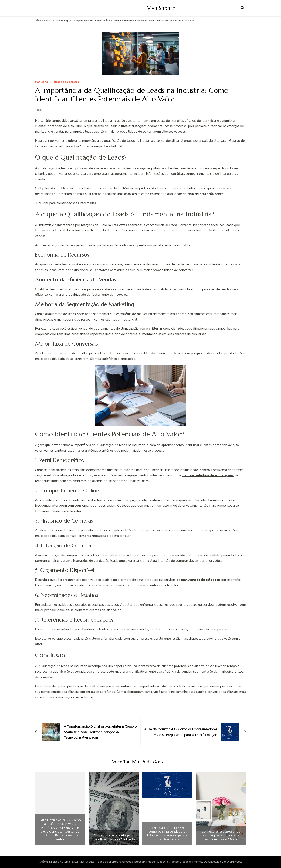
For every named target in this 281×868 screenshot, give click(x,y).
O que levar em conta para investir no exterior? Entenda (114, 837)
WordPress (234, 862)
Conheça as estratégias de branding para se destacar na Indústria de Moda (221, 835)
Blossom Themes (191, 862)
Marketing (42, 82)
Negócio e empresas (66, 82)
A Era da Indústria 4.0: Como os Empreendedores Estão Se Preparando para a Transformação (167, 833)
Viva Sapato (161, 8)
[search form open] (242, 8)
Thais (39, 110)
